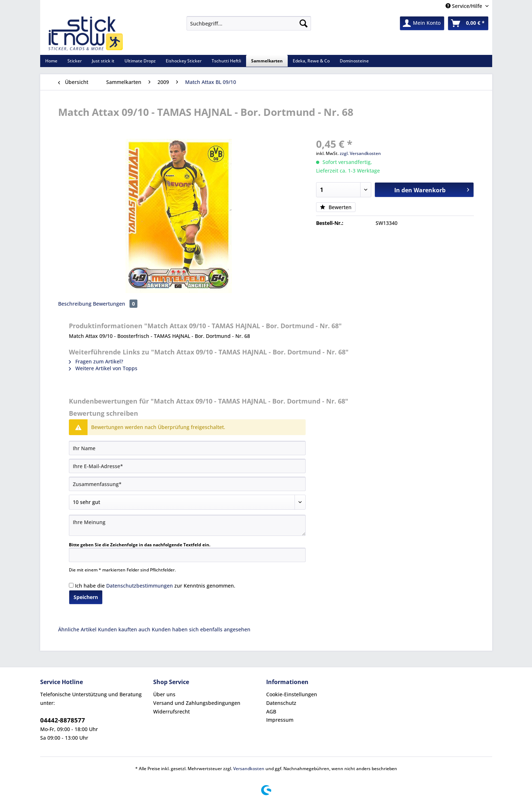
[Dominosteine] (354, 61)
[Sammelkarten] (267, 61)
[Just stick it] (103, 61)
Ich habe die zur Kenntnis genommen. (155, 586)
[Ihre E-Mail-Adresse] (187, 466)
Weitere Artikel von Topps (103, 368)
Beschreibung (75, 304)
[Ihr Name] (187, 448)
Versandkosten (249, 769)
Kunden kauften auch (124, 629)
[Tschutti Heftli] (226, 61)
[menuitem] (249, 27)
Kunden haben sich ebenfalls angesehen (201, 629)
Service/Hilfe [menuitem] (465, 6)
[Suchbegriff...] (249, 23)
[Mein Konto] (422, 23)
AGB (271, 712)
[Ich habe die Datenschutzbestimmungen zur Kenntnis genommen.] (71, 585)
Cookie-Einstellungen (292, 694)
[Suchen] (303, 23)
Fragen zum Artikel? (96, 361)
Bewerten (336, 207)
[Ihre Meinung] (187, 525)
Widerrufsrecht (171, 712)
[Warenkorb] (468, 23)
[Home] (51, 61)
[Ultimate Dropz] (140, 61)
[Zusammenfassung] (187, 484)
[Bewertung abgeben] (187, 502)
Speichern (86, 597)
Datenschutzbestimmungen (140, 586)
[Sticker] (75, 61)
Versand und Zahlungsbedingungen (197, 703)
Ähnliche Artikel (77, 629)
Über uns (164, 694)
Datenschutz (281, 703)
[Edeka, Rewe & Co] (311, 61)
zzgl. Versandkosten (360, 153)
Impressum (280, 720)
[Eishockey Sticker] (184, 61)
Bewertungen (115, 304)
